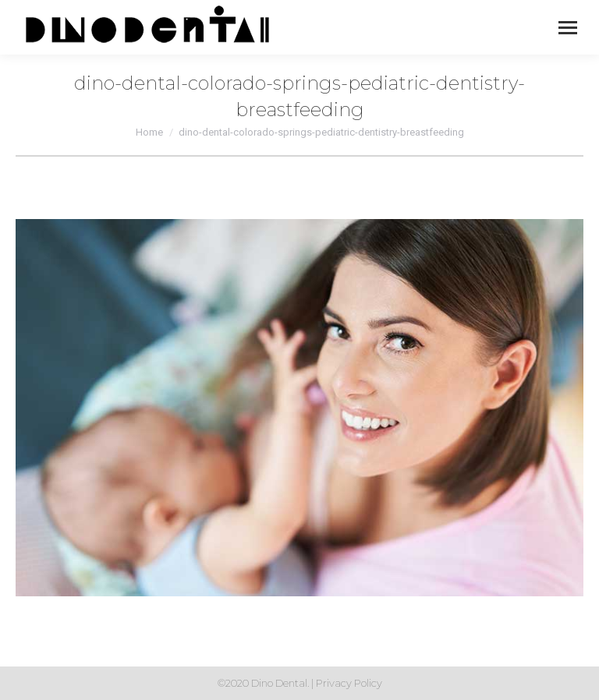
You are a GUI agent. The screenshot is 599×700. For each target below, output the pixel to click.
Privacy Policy (349, 683)
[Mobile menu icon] (568, 28)
